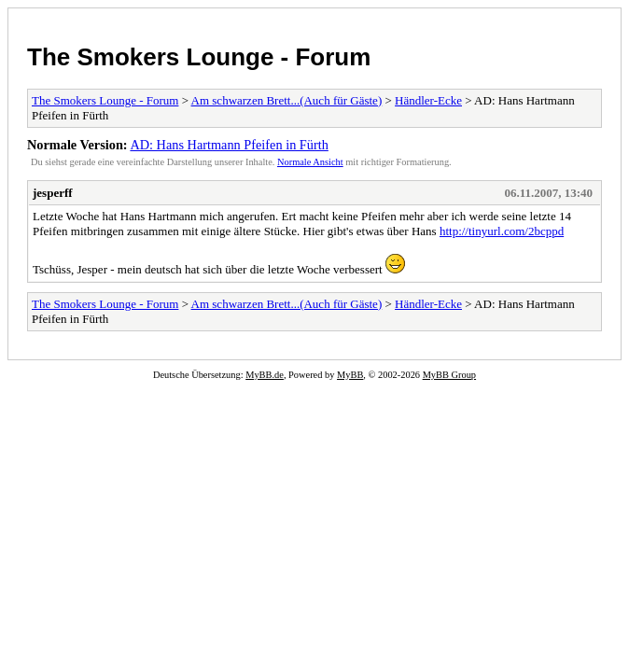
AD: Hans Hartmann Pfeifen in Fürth (229, 145)
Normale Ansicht (310, 162)
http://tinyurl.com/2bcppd (502, 231)
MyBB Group (449, 375)
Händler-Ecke (428, 100)
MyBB (350, 375)
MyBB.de (265, 375)
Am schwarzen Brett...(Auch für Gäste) (287, 100)
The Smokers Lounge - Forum (199, 57)
